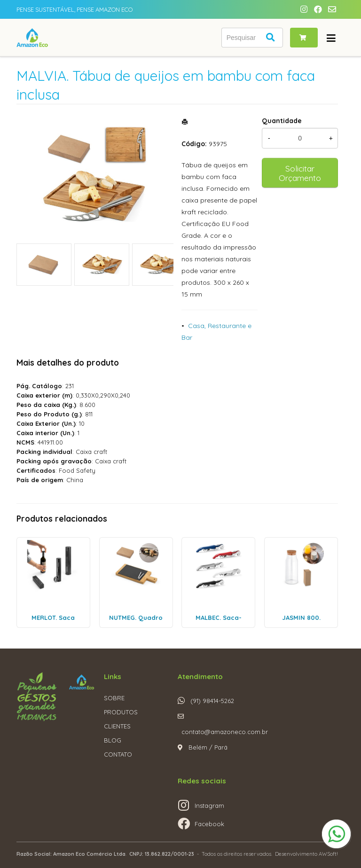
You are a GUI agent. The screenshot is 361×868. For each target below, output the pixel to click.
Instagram (209, 805)
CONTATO (118, 754)
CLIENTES (117, 726)
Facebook (209, 824)
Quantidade (282, 121)
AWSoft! (328, 854)
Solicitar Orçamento (300, 173)
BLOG (113, 740)
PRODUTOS (121, 712)
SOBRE (114, 698)
